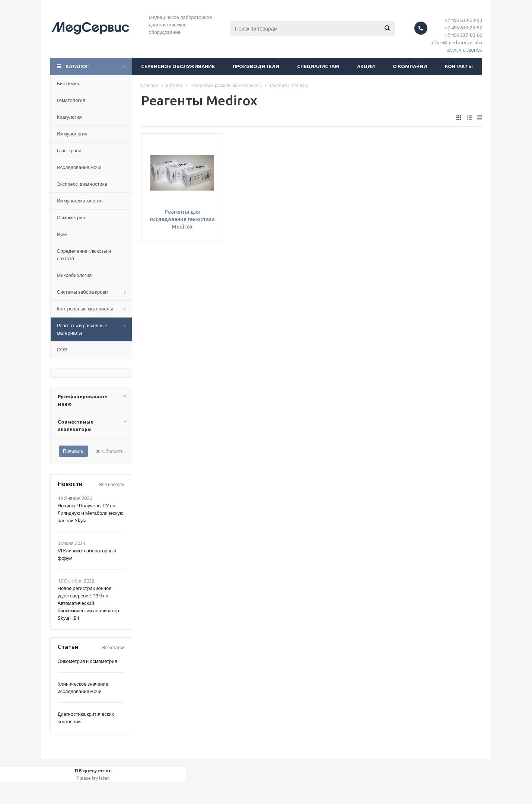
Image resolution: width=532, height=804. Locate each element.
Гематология (71, 100)
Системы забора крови (82, 292)
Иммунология (72, 134)
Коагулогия (69, 117)
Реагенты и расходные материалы (82, 329)
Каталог (77, 66)
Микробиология (74, 275)
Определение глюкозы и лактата (84, 255)
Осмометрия (71, 217)
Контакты (459, 66)
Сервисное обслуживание (178, 66)
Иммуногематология (80, 201)
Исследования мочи (79, 167)
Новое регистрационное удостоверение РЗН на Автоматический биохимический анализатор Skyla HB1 (88, 603)
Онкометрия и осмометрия (87, 661)
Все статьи (114, 647)
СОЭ (62, 350)
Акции (366, 66)
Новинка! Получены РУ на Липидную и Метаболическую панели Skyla (91, 513)
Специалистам (318, 66)
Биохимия (68, 83)
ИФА (62, 234)
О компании (410, 66)
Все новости (112, 484)
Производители (256, 66)
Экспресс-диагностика (82, 184)
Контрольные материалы (85, 309)
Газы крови (69, 150)
